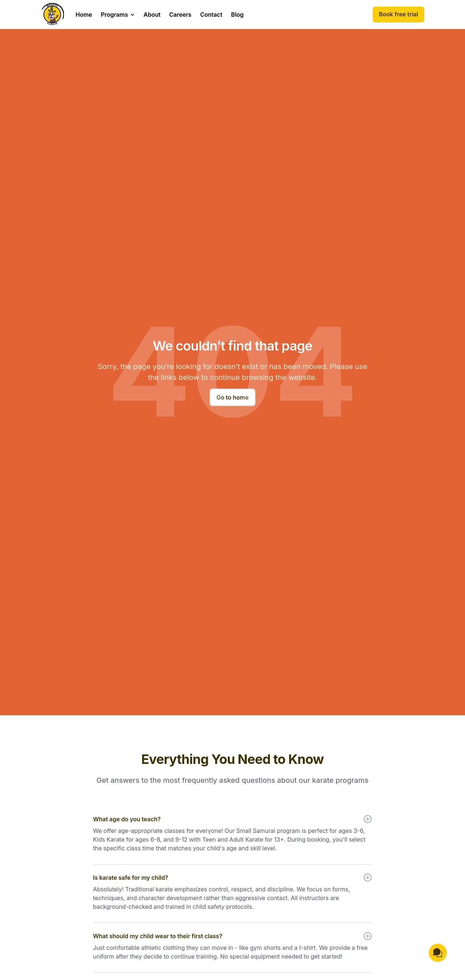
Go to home (232, 397)
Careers (180, 15)
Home (84, 15)
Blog (237, 15)
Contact (211, 15)
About (152, 15)
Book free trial (399, 14)
